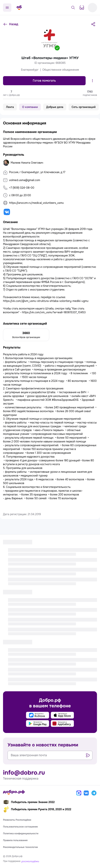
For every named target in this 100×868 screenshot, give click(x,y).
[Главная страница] (19, 8)
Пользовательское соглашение (20, 827)
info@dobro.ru (24, 773)
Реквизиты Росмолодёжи (17, 820)
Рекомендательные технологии (20, 847)
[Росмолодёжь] (30, 861)
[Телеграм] (94, 793)
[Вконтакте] (86, 793)
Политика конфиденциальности (21, 834)
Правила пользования (15, 840)
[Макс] (79, 793)
